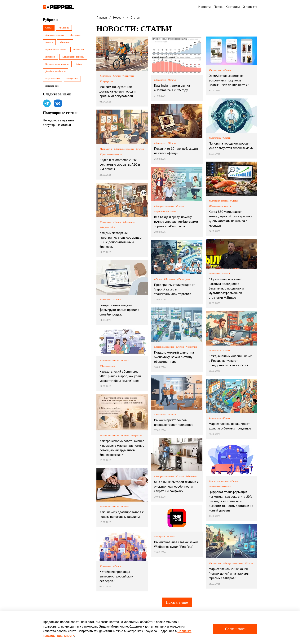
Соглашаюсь (235, 629)
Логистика (75, 35)
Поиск (218, 7)
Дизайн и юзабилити (55, 71)
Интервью (50, 57)
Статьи (49, 28)
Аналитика (64, 28)
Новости (205, 7)
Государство (72, 79)
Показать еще (177, 602)
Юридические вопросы (73, 57)
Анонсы (49, 42)
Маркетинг (65, 42)
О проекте (250, 7)
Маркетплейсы (53, 79)
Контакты (233, 7)
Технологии (79, 50)
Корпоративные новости (57, 64)
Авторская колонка (55, 35)
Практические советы (56, 50)
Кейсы (79, 64)
